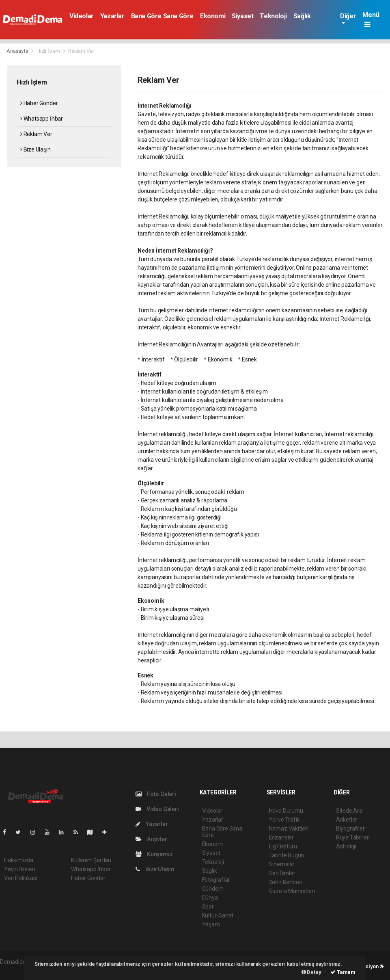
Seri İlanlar (282, 873)
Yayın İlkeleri (19, 869)
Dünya (210, 898)
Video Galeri (157, 809)
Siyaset (242, 16)
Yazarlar (112, 16)
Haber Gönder (39, 103)
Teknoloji (273, 16)
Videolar (82, 16)
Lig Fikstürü (283, 846)
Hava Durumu (286, 811)
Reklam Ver (81, 51)
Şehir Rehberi (286, 882)
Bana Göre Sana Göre (162, 16)
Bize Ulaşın (36, 149)
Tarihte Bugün (287, 855)
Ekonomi (213, 16)
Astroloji (346, 846)
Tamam (343, 972)
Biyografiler (350, 829)
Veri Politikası (20, 878)
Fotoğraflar (216, 880)
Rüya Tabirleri (353, 837)
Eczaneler (281, 837)
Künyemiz (154, 854)
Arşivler (151, 839)
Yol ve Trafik (284, 820)
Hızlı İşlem (48, 51)
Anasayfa (18, 51)
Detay (311, 972)
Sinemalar (282, 864)
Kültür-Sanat (218, 915)
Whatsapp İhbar (42, 119)
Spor (208, 906)
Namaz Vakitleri (289, 829)
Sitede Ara (349, 811)
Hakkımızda (19, 860)
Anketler (347, 820)
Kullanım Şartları (91, 860)
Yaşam (211, 924)
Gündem (213, 889)
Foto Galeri (156, 794)
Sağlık (302, 16)
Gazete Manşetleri (292, 891)
